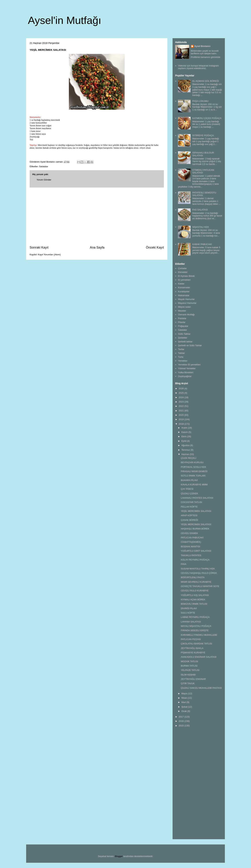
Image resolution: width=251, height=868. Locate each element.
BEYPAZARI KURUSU (192, 462)
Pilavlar (182, 322)
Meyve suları (184, 307)
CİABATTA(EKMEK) (191, 542)
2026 (182, 388)
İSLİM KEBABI (188, 675)
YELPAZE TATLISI (190, 670)
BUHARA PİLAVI (189, 480)
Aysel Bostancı (202, 46)
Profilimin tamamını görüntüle (206, 57)
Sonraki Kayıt (39, 247)
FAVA (183, 564)
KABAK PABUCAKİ (202, 244)
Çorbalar (182, 268)
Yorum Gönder (44, 180)
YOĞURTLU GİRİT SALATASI (196, 551)
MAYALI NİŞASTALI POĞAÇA (196, 626)
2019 (182, 419)
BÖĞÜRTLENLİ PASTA (193, 577)
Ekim (184, 436)
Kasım (185, 432)
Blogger (119, 856)
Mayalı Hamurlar (186, 299)
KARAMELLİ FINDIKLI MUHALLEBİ (199, 635)
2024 (182, 397)
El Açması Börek (186, 276)
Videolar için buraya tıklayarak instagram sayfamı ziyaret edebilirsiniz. (198, 67)
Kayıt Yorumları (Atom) (49, 255)
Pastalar (182, 318)
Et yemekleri (184, 280)
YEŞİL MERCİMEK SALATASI (196, 511)
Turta (181, 357)
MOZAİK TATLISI (189, 661)
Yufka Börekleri (186, 372)
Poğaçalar (183, 326)
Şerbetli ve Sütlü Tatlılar (190, 345)
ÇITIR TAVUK (188, 683)
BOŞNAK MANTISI (190, 546)
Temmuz (186, 450)
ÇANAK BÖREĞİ (189, 520)
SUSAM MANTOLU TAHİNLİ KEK (198, 569)
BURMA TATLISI (189, 666)
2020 (182, 415)
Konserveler (184, 288)
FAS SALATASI (200, 210)
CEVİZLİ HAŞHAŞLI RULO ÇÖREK (199, 573)
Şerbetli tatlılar (185, 342)
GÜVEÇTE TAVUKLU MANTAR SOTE (200, 586)
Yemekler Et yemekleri (189, 365)
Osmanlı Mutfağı (186, 315)
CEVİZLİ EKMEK (189, 533)
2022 (182, 406)
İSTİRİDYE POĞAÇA (203, 135)
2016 (182, 721)
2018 (182, 424)
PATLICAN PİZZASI (191, 639)
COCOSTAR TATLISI (191, 502)
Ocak (184, 711)
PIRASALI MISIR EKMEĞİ (194, 471)
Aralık (185, 428)
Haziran (186, 454)
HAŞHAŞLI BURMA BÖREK (195, 529)
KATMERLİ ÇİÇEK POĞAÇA (207, 118)
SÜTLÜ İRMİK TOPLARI (193, 476)
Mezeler (182, 311)
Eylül (184, 441)
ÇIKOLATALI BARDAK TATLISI (196, 644)
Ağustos (186, 445)
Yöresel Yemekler (187, 368)
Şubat (185, 707)
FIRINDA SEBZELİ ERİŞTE (195, 630)
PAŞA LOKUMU (200, 101)
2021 (182, 411)
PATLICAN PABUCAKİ (192, 538)
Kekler (181, 284)
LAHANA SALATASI (191, 622)
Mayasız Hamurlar (187, 303)
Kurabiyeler (184, 292)
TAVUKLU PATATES (191, 555)
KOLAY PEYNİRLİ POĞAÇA (195, 560)
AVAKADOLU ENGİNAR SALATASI (199, 657)
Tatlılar (181, 353)
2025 (182, 393)
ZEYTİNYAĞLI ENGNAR (193, 679)
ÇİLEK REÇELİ (188, 458)
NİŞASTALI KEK (201, 227)
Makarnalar (184, 295)
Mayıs (185, 694)
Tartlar (181, 349)
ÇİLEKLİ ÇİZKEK (189, 493)
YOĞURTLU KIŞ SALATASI (195, 595)
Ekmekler (183, 272)
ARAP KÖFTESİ (189, 515)
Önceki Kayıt (155, 247)
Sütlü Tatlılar (184, 334)
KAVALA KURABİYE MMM (194, 485)
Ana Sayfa (97, 247)
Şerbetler (183, 338)
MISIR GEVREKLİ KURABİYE (196, 582)
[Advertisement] (97, 216)
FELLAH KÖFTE (189, 507)
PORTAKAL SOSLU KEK (193, 467)
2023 (182, 402)
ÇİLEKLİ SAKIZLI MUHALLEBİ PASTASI (201, 688)
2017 (182, 717)
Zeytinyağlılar (185, 376)
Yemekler (183, 361)
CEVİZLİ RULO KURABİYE (195, 591)
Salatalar (43, 166)
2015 (182, 726)
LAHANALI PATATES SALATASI (197, 498)
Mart (184, 702)
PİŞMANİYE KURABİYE (193, 653)
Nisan (185, 698)
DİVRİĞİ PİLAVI (189, 608)
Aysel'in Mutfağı (65, 20)
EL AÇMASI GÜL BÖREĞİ (206, 81)
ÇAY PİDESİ (187, 489)
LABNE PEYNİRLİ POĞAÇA (195, 617)
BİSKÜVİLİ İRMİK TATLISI (194, 604)
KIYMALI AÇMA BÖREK (193, 600)
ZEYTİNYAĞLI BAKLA (192, 648)
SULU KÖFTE (188, 613)
